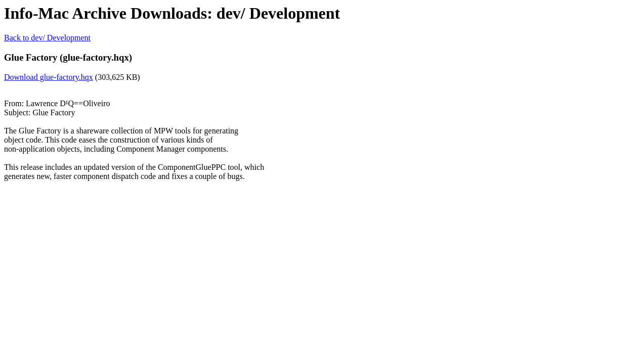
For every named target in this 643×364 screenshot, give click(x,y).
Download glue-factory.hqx (49, 77)
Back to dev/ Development (47, 38)
